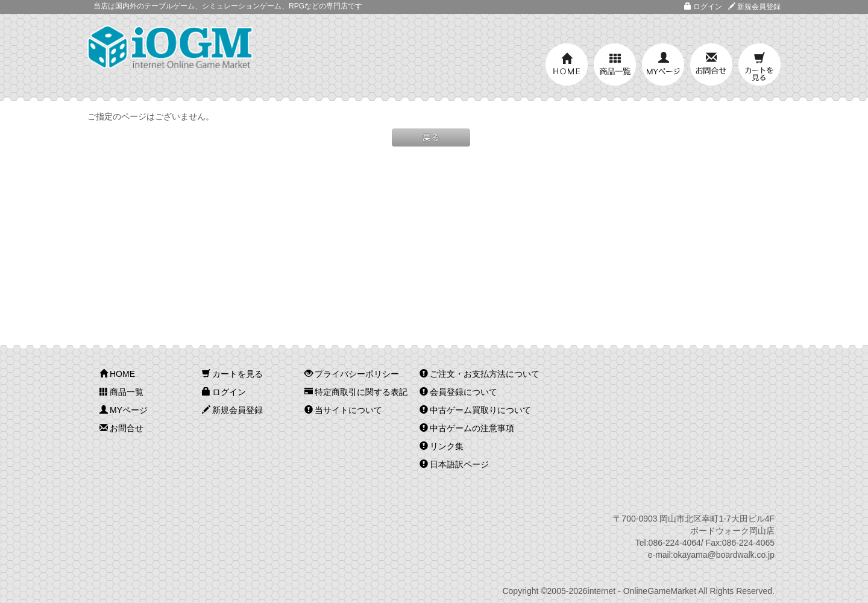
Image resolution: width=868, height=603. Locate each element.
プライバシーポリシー (352, 374)
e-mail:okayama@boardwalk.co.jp (711, 555)
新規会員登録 (754, 7)
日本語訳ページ (454, 464)
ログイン (703, 7)
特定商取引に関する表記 (356, 392)
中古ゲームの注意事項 (467, 428)
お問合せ (711, 65)
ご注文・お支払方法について (480, 374)
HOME (567, 65)
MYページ (663, 65)
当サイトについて (343, 410)
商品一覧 (615, 65)
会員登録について (458, 392)
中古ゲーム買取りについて (475, 410)
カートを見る (759, 65)
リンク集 (442, 446)
